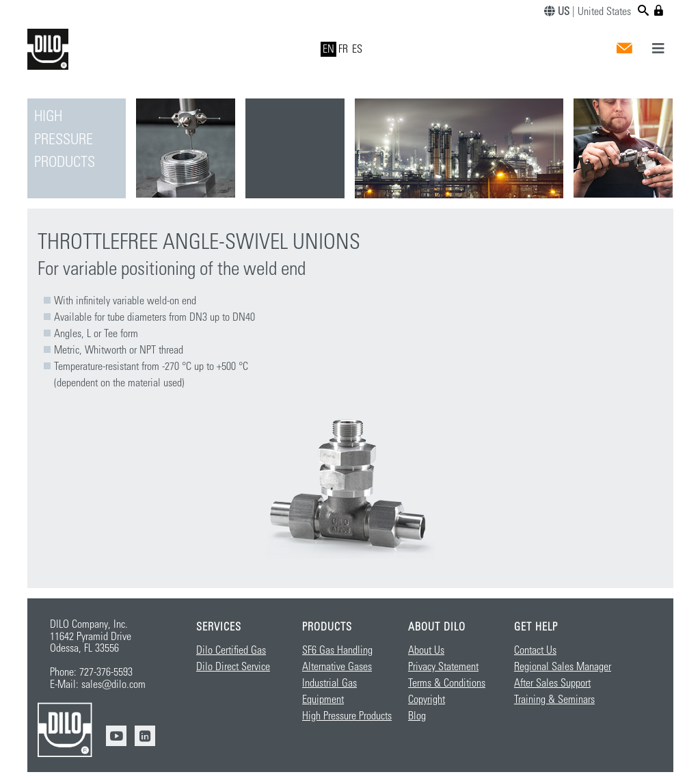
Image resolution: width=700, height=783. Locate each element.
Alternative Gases (337, 667)
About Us (426, 650)
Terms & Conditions (447, 683)
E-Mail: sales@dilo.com (98, 685)
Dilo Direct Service (233, 667)
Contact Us (535, 650)
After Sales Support (552, 683)
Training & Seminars (554, 700)
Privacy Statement (443, 667)
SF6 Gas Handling (337, 650)
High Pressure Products (347, 716)
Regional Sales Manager (563, 667)
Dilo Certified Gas (231, 650)
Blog (417, 716)
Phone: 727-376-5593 (91, 672)
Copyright (427, 700)
